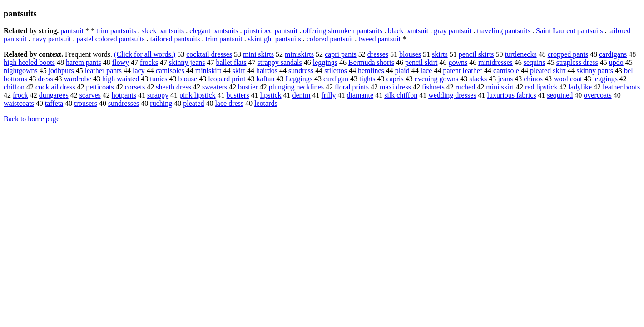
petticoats (100, 87)
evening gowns (436, 79)
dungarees (54, 95)
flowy (121, 62)
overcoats (597, 95)
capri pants (341, 54)
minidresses (495, 62)
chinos (533, 79)
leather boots (621, 87)
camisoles (170, 71)
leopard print (227, 79)
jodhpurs (61, 71)
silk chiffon (401, 95)
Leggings (299, 79)
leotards (266, 103)
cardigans (613, 54)
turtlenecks (520, 54)
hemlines (371, 71)
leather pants (103, 71)
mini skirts (258, 54)
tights (367, 79)
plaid (402, 71)
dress (46, 79)
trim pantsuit (224, 39)
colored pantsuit (330, 39)
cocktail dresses (209, 54)
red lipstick (541, 87)
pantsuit (72, 31)
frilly (329, 95)
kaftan (265, 79)
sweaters (215, 87)
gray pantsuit (453, 31)
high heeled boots (29, 62)
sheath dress (173, 87)
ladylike (580, 87)
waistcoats (19, 103)
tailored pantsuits (175, 39)
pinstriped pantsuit (270, 31)
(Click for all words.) (145, 54)
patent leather (463, 71)
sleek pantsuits (163, 31)
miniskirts (299, 54)
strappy (158, 95)
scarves (90, 95)
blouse (188, 79)
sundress (301, 71)
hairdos (267, 71)
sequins (535, 62)
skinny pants (595, 71)
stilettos (336, 71)
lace (426, 71)
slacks (478, 79)
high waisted (121, 79)
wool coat (568, 79)
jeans (505, 79)
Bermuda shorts (371, 62)
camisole (506, 71)
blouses (410, 54)
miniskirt (208, 71)
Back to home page (32, 119)
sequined (560, 95)
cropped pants (568, 54)
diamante (360, 95)
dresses (378, 54)
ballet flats (231, 62)
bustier (248, 87)
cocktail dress (55, 87)
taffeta (54, 103)
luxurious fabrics (511, 95)
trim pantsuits (116, 31)
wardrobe (77, 79)
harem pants (84, 62)
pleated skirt (548, 71)
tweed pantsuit (379, 39)
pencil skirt (421, 62)
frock (20, 95)
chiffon (14, 87)
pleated (193, 103)
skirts (440, 54)
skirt (239, 71)
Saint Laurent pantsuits (570, 31)
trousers (86, 103)
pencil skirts (476, 54)
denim (302, 95)
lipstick (270, 95)
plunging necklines (296, 87)
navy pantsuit (52, 39)
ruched (466, 87)
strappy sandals (280, 62)
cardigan (336, 79)
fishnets (433, 87)
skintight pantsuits (275, 39)
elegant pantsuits (214, 31)
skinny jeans (187, 62)
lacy (139, 71)
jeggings (605, 79)
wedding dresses (452, 95)
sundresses (124, 103)
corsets (135, 87)
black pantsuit (408, 31)
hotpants (124, 95)
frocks (149, 62)
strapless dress (577, 62)
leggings (325, 62)
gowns (458, 62)
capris (395, 79)
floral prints (352, 87)
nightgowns (21, 71)
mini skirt (500, 87)
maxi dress (395, 87)
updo (616, 62)
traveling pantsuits (504, 31)
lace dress (229, 103)
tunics (159, 79)
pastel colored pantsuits (110, 39)
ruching (161, 103)
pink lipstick (198, 95)
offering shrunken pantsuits (343, 31)
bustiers (238, 95)
